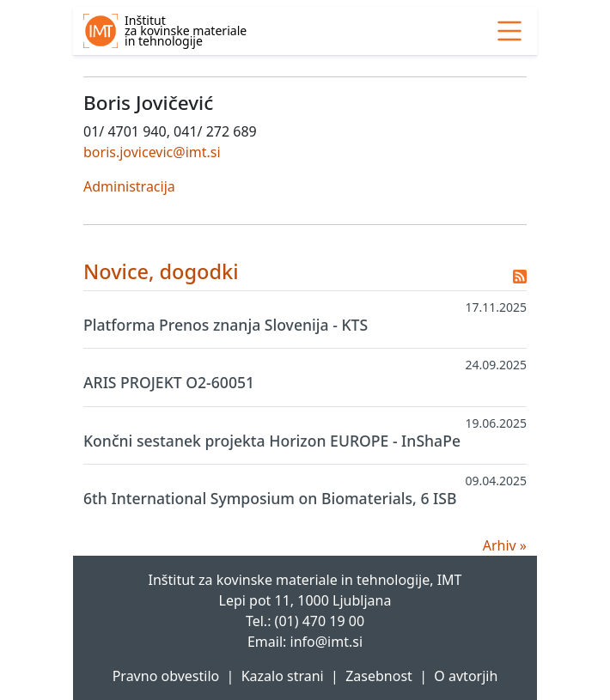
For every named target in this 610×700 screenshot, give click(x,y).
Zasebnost (379, 676)
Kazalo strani (283, 676)
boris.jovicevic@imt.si (152, 152)
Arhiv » (505, 545)
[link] (509, 31)
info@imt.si (327, 642)
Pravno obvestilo (166, 676)
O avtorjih (466, 676)
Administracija (129, 186)
